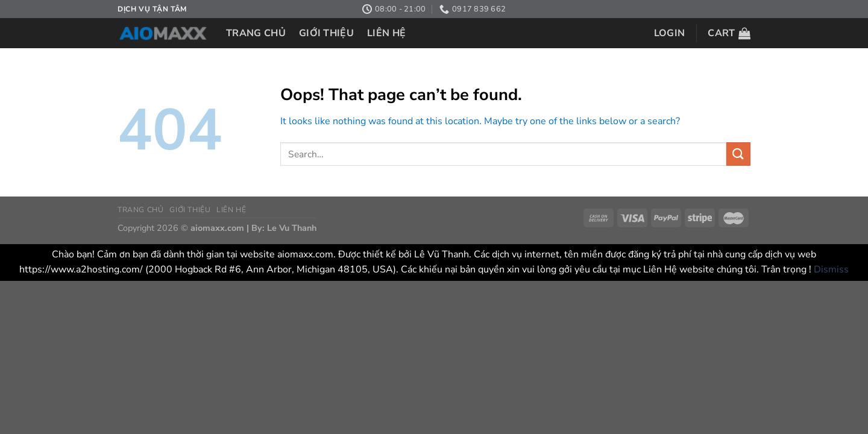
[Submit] (738, 154)
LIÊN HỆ (386, 33)
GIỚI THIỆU (326, 33)
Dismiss (831, 269)
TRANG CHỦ (256, 33)
